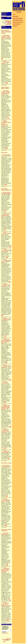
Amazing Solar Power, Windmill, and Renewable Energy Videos (6, 341)
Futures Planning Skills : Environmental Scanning (6, 32)
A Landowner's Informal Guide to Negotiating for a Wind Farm (5, 570)
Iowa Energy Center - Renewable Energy (6, 500)
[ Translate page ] (19, 12)
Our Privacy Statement (7, 640)
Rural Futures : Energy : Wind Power (6, 530)
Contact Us (15, 26)
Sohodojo (4, 642)
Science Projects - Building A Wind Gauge (6, 215)
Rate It (5, 61)
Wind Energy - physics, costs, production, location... (6, 604)
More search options (5, 633)
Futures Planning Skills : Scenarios (5, 88)
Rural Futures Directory (18, 18)
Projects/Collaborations (18, 20)
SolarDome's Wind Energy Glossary (6, 250)
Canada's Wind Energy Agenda (5, 452)
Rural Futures (4, 152)
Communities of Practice (18, 22)
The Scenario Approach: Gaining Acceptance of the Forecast (6, 93)
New (5, 17)
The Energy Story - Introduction (6, 366)
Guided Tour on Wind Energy (6, 285)
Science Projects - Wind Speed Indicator (6, 193)
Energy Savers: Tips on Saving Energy (6, 466)
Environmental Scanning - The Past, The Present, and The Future (6, 37)
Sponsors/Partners (17, 24)
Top (2, 17)
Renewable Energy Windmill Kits (6, 319)
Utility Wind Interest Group (5, 534)
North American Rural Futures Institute (6, 639)
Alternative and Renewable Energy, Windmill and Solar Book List (6, 407)
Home (14, 14)
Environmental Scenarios (5, 62)
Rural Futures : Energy (6, 463)
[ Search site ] (19, 12)
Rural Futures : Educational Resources (6, 189)
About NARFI (15, 16)
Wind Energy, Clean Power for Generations (5, 431)
